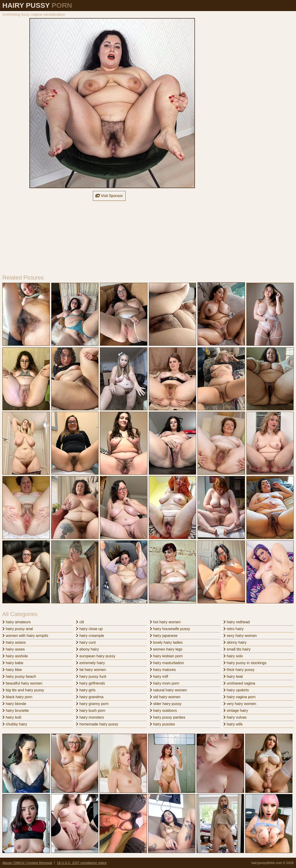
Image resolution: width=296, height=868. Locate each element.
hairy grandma (90, 697)
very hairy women (240, 704)
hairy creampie (90, 636)
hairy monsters (90, 717)
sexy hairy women (240, 636)
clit (80, 622)
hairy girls (86, 690)
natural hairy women (168, 690)
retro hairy (233, 629)
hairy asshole (15, 656)
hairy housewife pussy (170, 629)
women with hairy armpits (25, 636)
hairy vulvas (235, 717)
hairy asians (14, 642)
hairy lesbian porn (166, 656)
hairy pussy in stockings (245, 663)
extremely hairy (90, 663)
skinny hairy (235, 642)
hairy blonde (14, 704)
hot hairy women (165, 622)
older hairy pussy (166, 704)
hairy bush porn (91, 711)
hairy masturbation (167, 663)
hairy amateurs (16, 622)
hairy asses (14, 649)
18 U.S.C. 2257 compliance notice (82, 863)
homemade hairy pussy (97, 724)
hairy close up (89, 629)
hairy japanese (164, 636)
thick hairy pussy (239, 670)
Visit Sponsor (109, 196)
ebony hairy (87, 649)
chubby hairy (15, 724)
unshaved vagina (239, 683)
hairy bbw (12, 670)
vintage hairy (236, 711)
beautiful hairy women (22, 683)
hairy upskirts (236, 690)
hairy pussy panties (168, 717)
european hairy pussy (96, 656)
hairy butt (12, 717)
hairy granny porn (92, 704)
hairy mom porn (165, 683)
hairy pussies (162, 724)
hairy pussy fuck (91, 676)
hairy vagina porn (239, 697)
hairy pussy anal (18, 629)
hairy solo (233, 656)
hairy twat (233, 676)
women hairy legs (166, 649)
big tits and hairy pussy (23, 690)
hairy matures (163, 670)
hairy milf (159, 676)
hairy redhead (237, 622)
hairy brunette (16, 711)
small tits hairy (237, 649)
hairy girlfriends (90, 683)
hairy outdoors (163, 711)
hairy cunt (86, 642)
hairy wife (233, 724)
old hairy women (165, 697)
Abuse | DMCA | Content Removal (27, 863)
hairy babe (13, 663)
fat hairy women (91, 670)
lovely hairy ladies (166, 642)
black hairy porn (17, 697)
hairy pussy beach (19, 676)
